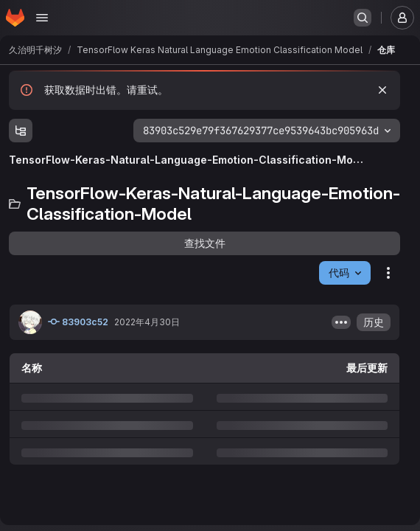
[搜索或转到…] (363, 18)
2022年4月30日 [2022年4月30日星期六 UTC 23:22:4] (147, 322)
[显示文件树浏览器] (21, 131)
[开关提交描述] (341, 322)
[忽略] (382, 90)
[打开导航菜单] (42, 18)
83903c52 (78, 322)
